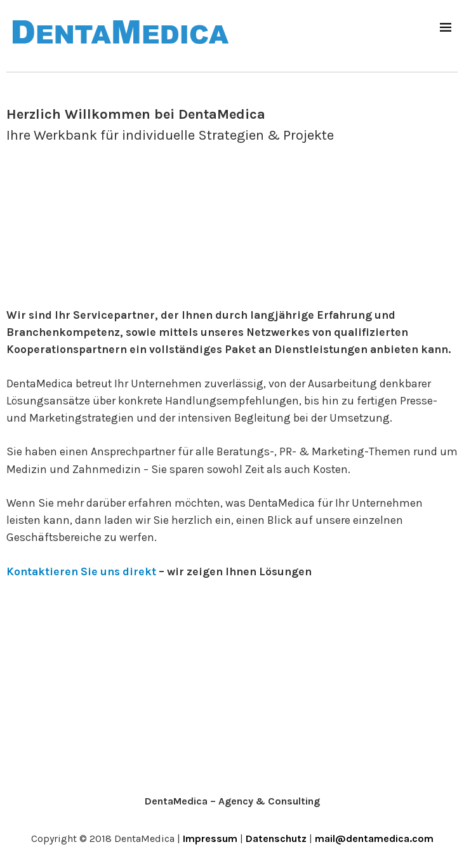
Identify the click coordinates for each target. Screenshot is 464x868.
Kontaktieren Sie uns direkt (81, 571)
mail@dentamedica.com (374, 838)
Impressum (210, 838)
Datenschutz (276, 838)
